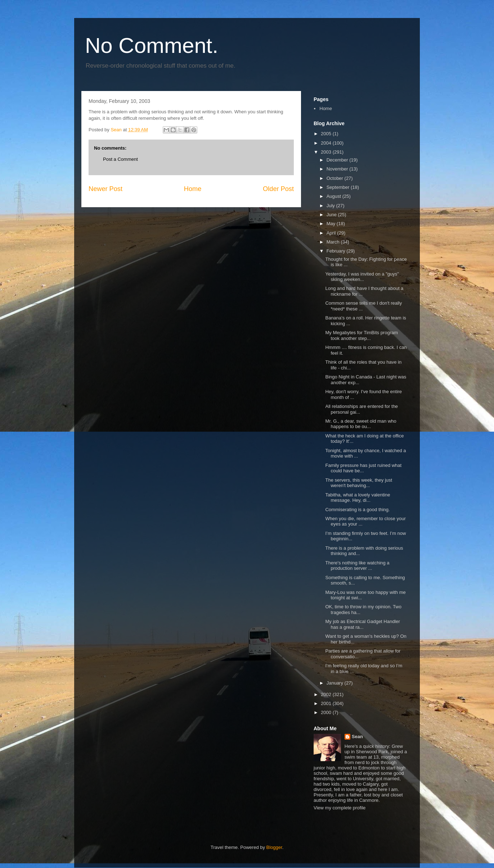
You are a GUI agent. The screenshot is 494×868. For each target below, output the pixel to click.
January (336, 683)
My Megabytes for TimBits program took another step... (361, 335)
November (338, 169)
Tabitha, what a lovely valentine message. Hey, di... (358, 498)
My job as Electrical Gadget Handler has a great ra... (362, 624)
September (339, 187)
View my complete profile (340, 808)
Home (193, 189)
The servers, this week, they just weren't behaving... (359, 483)
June (332, 215)
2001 (327, 703)
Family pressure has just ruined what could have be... (363, 468)
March (334, 242)
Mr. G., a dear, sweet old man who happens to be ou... (361, 424)
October (336, 178)
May (332, 224)
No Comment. (152, 46)
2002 (327, 694)
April (332, 233)
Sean (357, 737)
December (338, 160)
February (337, 251)
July (331, 206)
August (334, 196)
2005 (327, 134)
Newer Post (105, 189)
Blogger (274, 847)
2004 (327, 143)
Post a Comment (120, 159)
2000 (327, 712)
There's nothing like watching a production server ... (357, 566)
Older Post (278, 189)
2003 (327, 152)
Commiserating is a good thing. (357, 510)
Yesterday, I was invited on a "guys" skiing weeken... (362, 277)
